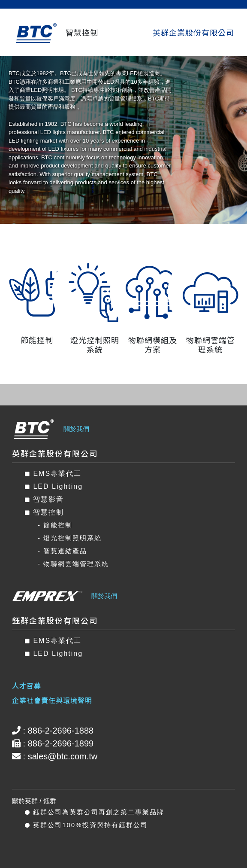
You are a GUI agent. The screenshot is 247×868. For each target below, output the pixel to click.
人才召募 (27, 685)
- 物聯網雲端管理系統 (73, 564)
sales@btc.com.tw (63, 756)
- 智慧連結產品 (62, 551)
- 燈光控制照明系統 (70, 538)
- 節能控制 (55, 525)
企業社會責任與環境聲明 (52, 700)
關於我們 (76, 429)
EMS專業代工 (53, 474)
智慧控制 (44, 512)
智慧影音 (44, 499)
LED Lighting (54, 486)
